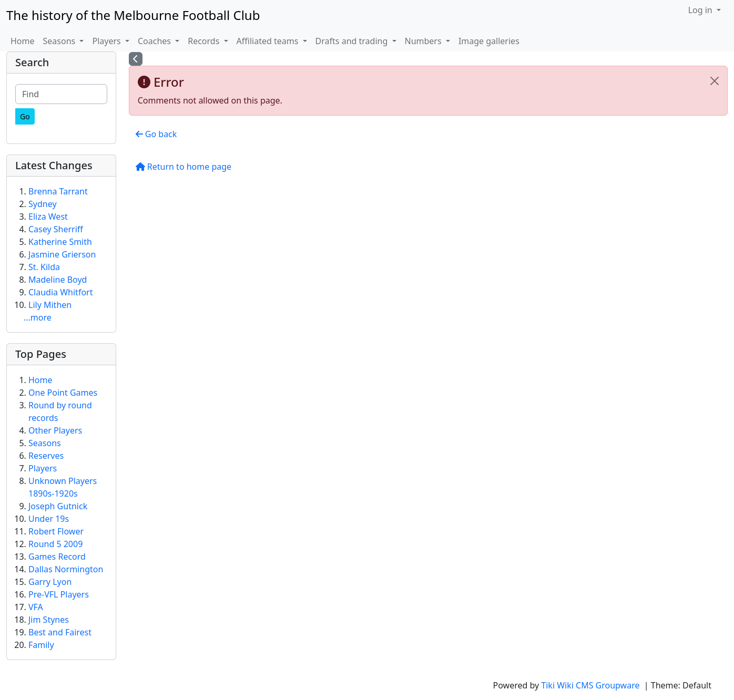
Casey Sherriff (56, 229)
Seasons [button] (60, 41)
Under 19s (49, 519)
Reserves (46, 456)
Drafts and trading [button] (353, 41)
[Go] (25, 116)
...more (38, 317)
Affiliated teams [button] (269, 41)
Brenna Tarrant (58, 191)
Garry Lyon (50, 582)
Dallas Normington (66, 569)
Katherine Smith (60, 242)
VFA (36, 607)
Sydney (43, 204)
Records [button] (205, 41)
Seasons (45, 443)
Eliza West (48, 217)
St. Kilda (44, 267)
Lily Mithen (50, 305)
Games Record (57, 557)
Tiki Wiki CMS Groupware (591, 685)
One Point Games (63, 393)
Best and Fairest (60, 632)
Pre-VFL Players (59, 594)
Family (41, 645)
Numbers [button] (424, 41)
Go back (156, 134)
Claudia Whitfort (60, 292)
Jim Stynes (49, 620)
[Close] (715, 81)
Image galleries (489, 41)
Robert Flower (56, 531)
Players (43, 468)
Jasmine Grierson (62, 254)
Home (23, 41)
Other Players (55, 430)
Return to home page (183, 167)
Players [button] (107, 41)
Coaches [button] (155, 41)
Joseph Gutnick (58, 506)
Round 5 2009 (55, 544)
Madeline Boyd (58, 280)
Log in (701, 10)
